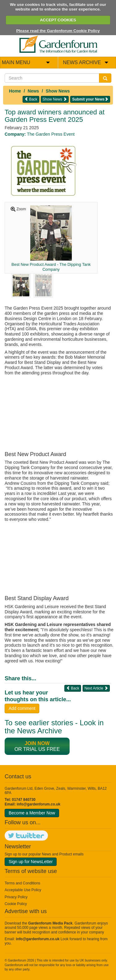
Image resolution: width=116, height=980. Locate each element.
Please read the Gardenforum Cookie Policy (58, 31)
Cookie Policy (16, 904)
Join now (37, 743)
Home (15, 91)
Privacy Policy (16, 897)
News (34, 91)
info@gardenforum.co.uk (39, 804)
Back (31, 99)
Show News (58, 91)
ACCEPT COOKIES (58, 20)
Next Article (96, 688)
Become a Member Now (32, 813)
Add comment (22, 708)
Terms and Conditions (22, 883)
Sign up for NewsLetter (31, 862)
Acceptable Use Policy (23, 890)
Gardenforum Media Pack (50, 923)
